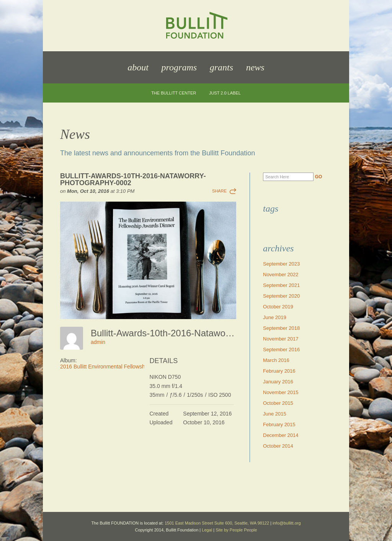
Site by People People (236, 530)
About (138, 67)
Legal (207, 530)
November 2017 (281, 339)
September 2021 (281, 285)
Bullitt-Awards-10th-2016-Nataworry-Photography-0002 (133, 179)
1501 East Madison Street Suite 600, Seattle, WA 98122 (217, 523)
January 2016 (278, 382)
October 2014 (278, 446)
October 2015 (278, 403)
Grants (221, 67)
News (255, 67)
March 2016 (276, 360)
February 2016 (279, 371)
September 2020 (281, 296)
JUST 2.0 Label (225, 93)
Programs (179, 67)
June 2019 (275, 317)
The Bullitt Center (174, 93)
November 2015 (281, 392)
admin (98, 342)
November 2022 (281, 275)
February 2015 (279, 424)
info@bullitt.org (287, 523)
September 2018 (281, 328)
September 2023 (281, 264)
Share (219, 191)
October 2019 (278, 307)
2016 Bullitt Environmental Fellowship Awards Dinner (123, 367)
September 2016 (281, 350)
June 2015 (275, 414)
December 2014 (281, 435)
